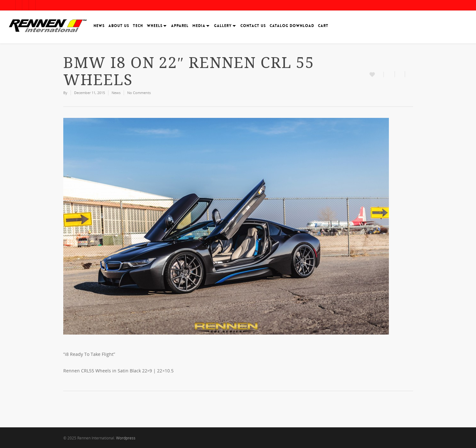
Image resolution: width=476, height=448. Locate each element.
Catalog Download (292, 26)
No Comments (139, 93)
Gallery (224, 26)
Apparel (180, 26)
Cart (323, 26)
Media (200, 26)
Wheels (156, 26)
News (99, 26)
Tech (138, 26)
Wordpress (126, 438)
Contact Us (253, 26)
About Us (119, 26)
